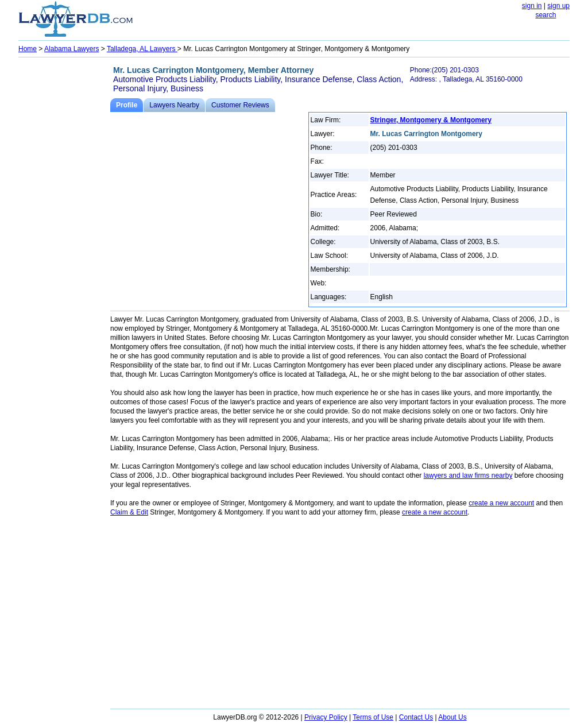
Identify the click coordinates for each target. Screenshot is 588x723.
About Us (452, 717)
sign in (532, 6)
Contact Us (416, 717)
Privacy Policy (326, 717)
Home (28, 49)
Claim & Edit (129, 512)
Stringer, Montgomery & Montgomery (431, 120)
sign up (558, 6)
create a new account (501, 503)
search (546, 15)
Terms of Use (373, 717)
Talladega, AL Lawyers (142, 49)
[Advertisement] (64, 233)
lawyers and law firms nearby (468, 475)
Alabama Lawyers (71, 49)
